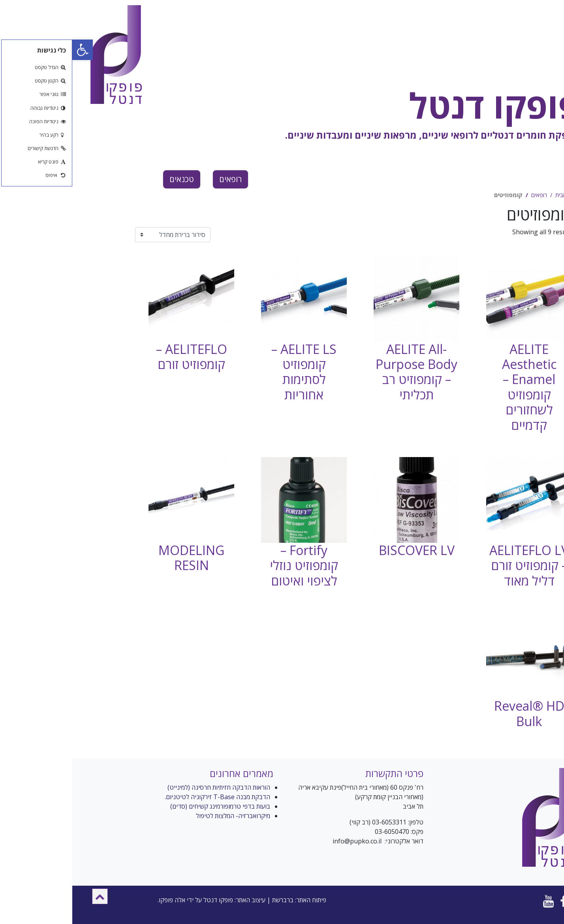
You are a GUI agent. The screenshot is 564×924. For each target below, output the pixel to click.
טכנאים (109, 179)
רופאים (158, 179)
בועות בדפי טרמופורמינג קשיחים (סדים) (148, 806)
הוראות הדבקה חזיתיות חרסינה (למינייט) (147, 787)
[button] (28, 896)
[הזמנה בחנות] (101, 235)
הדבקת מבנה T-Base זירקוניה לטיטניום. (145, 797)
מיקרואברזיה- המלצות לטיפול (161, 816)
